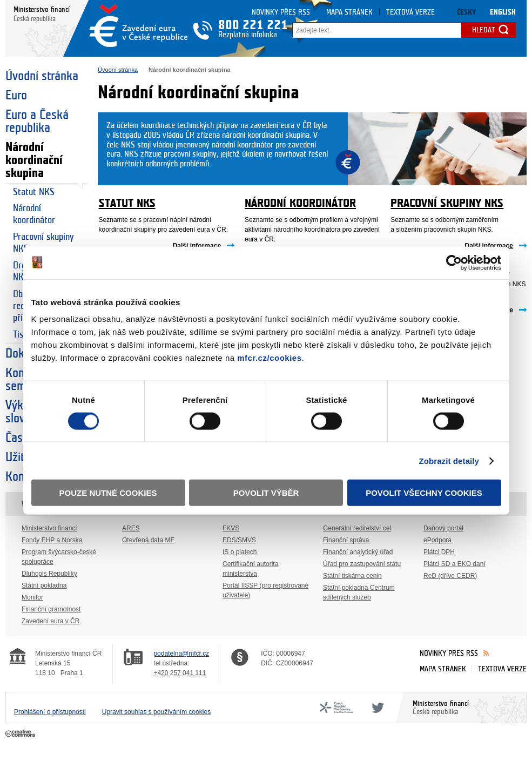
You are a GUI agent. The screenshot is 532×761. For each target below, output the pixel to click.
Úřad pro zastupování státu (362, 564)
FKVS (231, 528)
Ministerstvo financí (49, 528)
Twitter (376, 708)
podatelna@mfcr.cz (181, 654)
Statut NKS (34, 192)
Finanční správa (346, 540)
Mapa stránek (349, 12)
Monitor (32, 597)
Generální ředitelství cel (357, 528)
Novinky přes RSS (281, 12)
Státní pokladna (44, 585)
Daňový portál (443, 528)
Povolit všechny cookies (424, 493)
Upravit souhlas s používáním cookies (156, 712)
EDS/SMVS (239, 540)
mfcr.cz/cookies (269, 358)
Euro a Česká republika (37, 122)
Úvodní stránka (42, 76)
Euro (16, 96)
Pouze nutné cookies (108, 493)
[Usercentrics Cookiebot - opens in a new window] (454, 262)
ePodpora (437, 540)
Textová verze (410, 12)
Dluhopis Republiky (49, 574)
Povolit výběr (266, 493)
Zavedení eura (138, 26)
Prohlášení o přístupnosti (50, 712)
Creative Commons (21, 734)
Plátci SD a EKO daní (454, 564)
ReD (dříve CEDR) (450, 576)
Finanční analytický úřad (358, 552)
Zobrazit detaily (449, 460)
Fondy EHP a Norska (52, 540)
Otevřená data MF (148, 540)
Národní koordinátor (34, 214)
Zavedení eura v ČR (50, 621)
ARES (131, 528)
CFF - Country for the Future (336, 708)
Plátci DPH (439, 552)
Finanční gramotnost (51, 609)
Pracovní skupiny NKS (43, 243)
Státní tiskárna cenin (352, 576)
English (503, 12)
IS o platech (240, 552)
